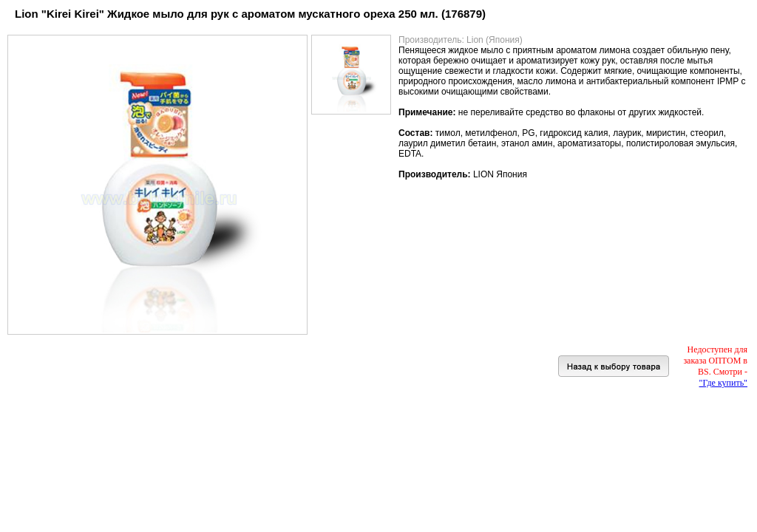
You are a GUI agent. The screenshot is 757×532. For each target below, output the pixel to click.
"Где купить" (723, 383)
